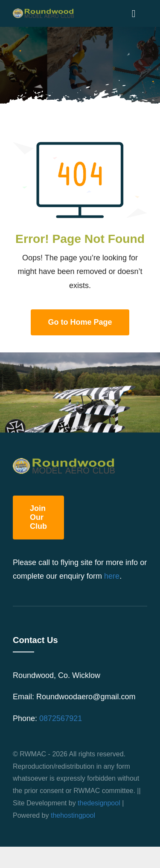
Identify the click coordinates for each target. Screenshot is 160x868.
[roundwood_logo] (45, 12)
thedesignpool (99, 803)
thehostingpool (73, 815)
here (112, 576)
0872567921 (61, 718)
